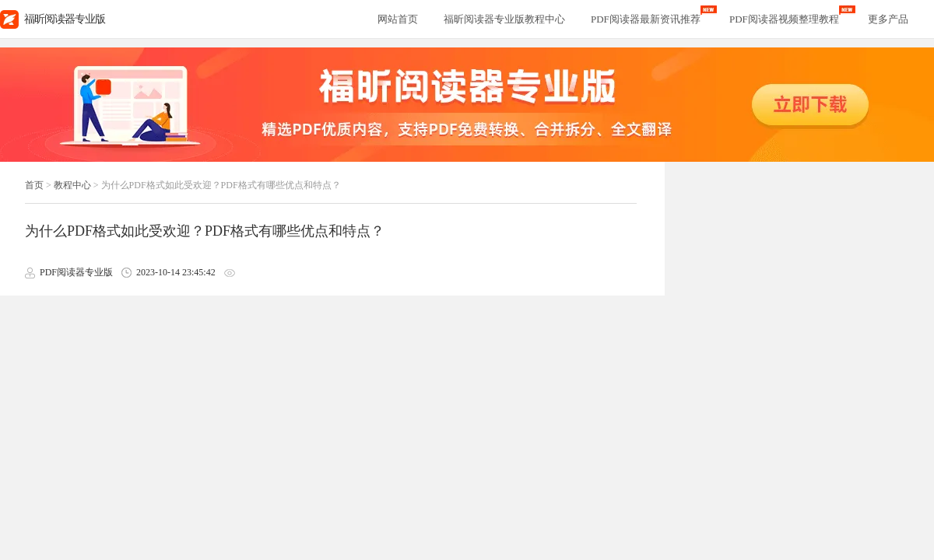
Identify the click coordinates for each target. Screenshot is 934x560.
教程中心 (72, 185)
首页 (34, 185)
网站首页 (398, 19)
